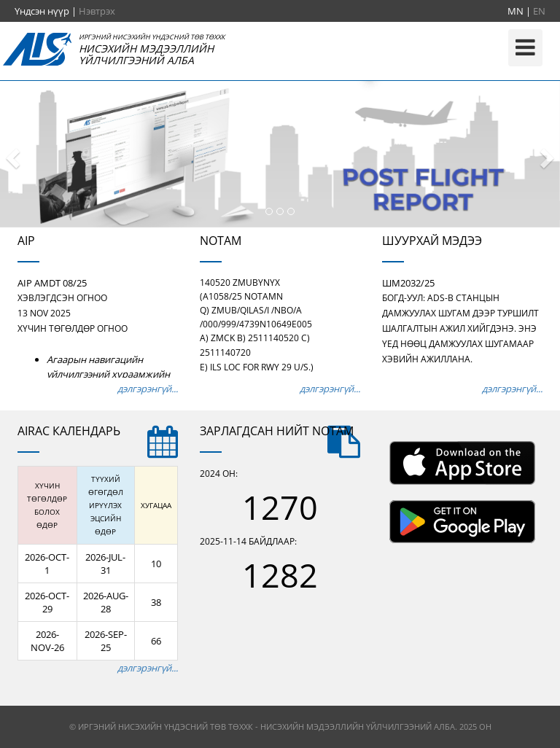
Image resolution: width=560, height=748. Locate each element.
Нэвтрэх (97, 11)
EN (539, 11)
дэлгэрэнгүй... (148, 389)
